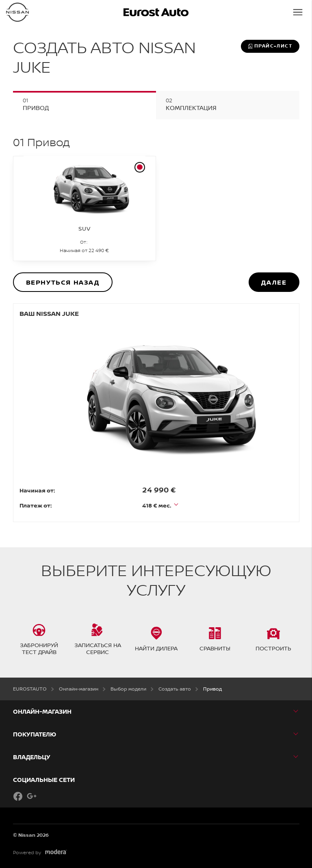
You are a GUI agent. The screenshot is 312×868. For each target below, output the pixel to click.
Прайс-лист (270, 46)
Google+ (32, 796)
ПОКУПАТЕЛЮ (35, 734)
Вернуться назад (63, 282)
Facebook (18, 796)
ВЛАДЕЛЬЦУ (32, 757)
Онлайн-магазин (42, 711)
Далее (274, 282)
